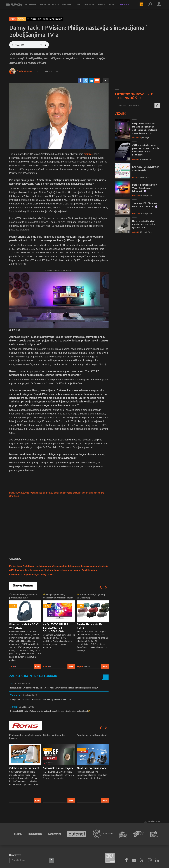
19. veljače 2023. (23, 684)
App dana (92, 7)
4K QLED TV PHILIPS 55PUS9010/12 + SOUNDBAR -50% (55, 628)
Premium (128, 7)
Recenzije (34, 7)
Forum (105, 7)
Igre (81, 7)
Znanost (71, 7)
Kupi (37, 666)
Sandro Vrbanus (24, 71)
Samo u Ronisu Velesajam (58, 768)
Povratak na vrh (154, 821)
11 (128, 232)
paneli (52, 19)
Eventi (116, 7)
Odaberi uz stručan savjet (24, 768)
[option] (25, 631)
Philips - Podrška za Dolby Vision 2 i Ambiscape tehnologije (145, 188)
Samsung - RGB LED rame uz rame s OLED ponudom (145, 205)
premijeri (88, 154)
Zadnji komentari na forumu (33, 676)
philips (34, 19)
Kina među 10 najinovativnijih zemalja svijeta (32, 575)
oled (39, 19)
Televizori (21, 19)
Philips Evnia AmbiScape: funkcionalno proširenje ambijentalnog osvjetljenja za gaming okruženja (59, 566)
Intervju (13, 19)
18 (128, 159)
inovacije (59, 19)
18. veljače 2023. (29, 695)
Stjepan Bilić (137, 138)
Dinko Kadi (136, 196)
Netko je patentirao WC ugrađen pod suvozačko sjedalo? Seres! (144, 224)
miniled (45, 19)
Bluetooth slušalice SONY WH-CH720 (24, 626)
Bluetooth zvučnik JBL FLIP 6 (90, 626)
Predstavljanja (52, 7)
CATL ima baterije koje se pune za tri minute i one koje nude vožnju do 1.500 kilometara (53, 570)
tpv (28, 19)
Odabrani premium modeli (92, 768)
